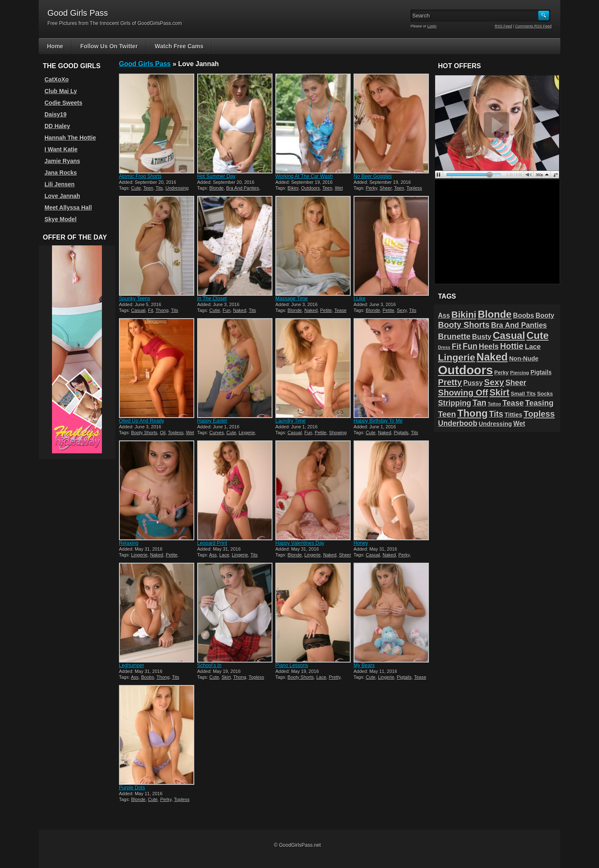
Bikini (293, 188)
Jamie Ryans (62, 161)
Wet (339, 188)
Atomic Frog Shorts (140, 176)
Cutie (215, 310)
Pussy (473, 383)
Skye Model (61, 219)
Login (432, 26)
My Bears (364, 665)
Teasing (540, 403)
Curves (217, 433)
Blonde (216, 188)
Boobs (147, 677)
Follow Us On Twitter (109, 46)
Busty (482, 337)
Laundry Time (291, 421)
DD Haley (57, 126)
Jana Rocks (61, 173)
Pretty (334, 677)
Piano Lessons (292, 665)
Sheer (386, 188)
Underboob (458, 423)
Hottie (512, 346)
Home (55, 46)
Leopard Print (212, 543)
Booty (545, 315)
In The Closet (212, 299)
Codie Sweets (63, 103)
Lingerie (247, 433)
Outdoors (311, 188)
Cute (136, 188)
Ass (213, 555)
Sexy (402, 310)
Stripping (455, 403)
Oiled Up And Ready (142, 421)
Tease (340, 310)
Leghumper (132, 665)
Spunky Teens (135, 299)
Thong (162, 310)
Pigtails (401, 433)
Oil (162, 433)
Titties (513, 415)
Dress (444, 347)
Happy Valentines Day (300, 543)
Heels (489, 346)
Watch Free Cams (179, 46)
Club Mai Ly (61, 91)
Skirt (226, 677)
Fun (226, 310)
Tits (159, 188)
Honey (361, 543)
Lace (224, 555)
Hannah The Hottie (70, 138)
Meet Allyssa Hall (68, 208)
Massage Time (292, 299)
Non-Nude (524, 359)
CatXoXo (57, 79)
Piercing (520, 373)
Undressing (177, 188)
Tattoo (495, 404)
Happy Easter (212, 421)
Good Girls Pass (145, 64)
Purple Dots (132, 788)
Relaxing (129, 543)
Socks (545, 394)
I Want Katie (61, 149)
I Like (360, 299)
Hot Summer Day (216, 176)
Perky (371, 188)
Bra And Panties (243, 188)
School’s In (209, 665)
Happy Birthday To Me (378, 421)
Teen (149, 188)
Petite (326, 310)
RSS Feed (504, 26)
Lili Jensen (59, 184)
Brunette (454, 336)
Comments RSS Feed (533, 26)
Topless (414, 188)
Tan (479, 403)
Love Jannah (62, 196)
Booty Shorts (144, 433)
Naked (240, 310)
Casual (138, 310)
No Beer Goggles (373, 176)
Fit (151, 310)
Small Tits (523, 394)
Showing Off (463, 392)
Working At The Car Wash (304, 176)
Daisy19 (56, 114)
